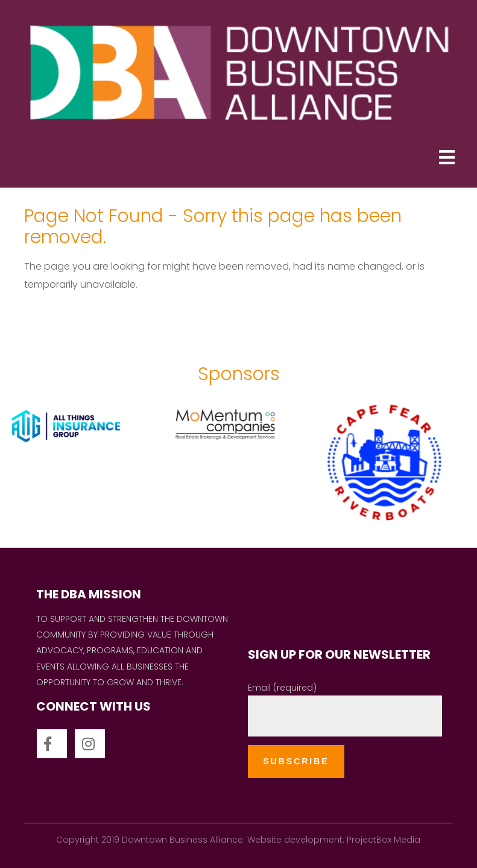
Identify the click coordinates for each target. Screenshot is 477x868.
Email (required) (282, 688)
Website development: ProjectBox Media (334, 840)
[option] (82, 463)
